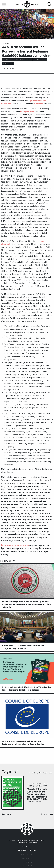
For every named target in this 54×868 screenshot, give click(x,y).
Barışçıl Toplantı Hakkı (40, 60)
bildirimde (39, 104)
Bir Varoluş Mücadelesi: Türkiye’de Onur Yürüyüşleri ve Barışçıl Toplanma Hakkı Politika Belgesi (27, 688)
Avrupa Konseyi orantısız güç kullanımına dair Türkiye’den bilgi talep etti (23, 647)
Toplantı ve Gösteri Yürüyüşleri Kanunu (21, 60)
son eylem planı (27, 112)
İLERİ (45, 814)
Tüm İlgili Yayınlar (41, 773)
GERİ (10, 814)
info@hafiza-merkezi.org (27, 850)
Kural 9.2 (6, 60)
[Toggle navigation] (4, 4)
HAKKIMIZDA (27, 855)
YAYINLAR (27, 866)
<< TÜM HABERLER (8, 69)
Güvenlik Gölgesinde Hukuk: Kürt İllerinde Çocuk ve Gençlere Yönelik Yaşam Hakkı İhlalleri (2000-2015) (37, 794)
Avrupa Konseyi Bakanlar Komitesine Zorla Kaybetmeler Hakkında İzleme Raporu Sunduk (23, 743)
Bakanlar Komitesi (8, 63)
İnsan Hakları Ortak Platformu (15, 545)
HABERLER (27, 862)
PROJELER (27, 859)
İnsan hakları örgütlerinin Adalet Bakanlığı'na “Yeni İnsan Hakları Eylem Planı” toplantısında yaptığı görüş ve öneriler (26, 604)
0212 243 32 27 (27, 846)
